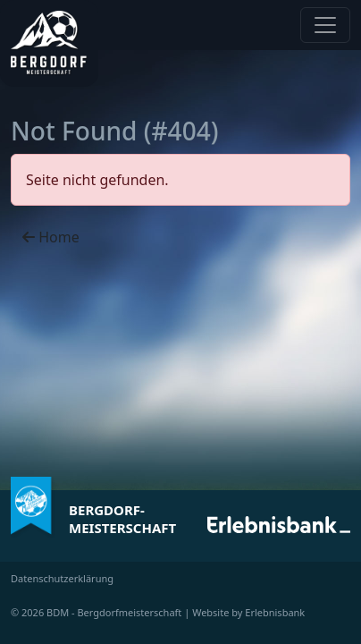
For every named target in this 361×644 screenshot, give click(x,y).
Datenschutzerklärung (62, 578)
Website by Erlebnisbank (248, 612)
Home (51, 237)
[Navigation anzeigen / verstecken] (325, 25)
